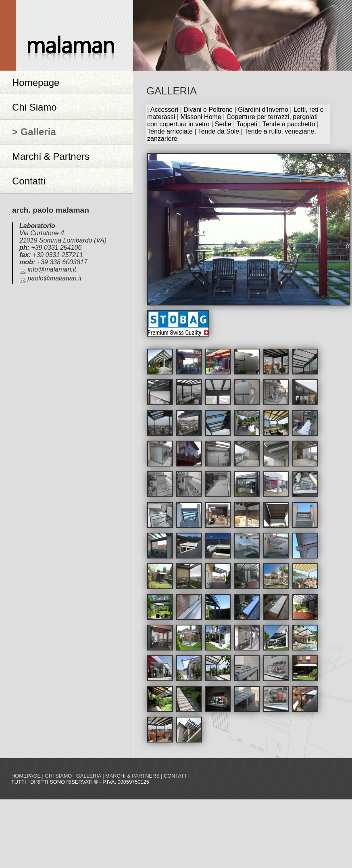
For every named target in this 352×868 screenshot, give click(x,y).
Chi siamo (58, 776)
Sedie (223, 124)
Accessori (164, 110)
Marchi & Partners (51, 156)
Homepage (36, 83)
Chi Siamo (34, 107)
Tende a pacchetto (289, 124)
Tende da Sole (219, 131)
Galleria (89, 776)
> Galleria (34, 132)
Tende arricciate (170, 131)
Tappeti (247, 124)
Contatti (29, 181)
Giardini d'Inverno (263, 110)
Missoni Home (201, 117)
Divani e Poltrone (208, 110)
